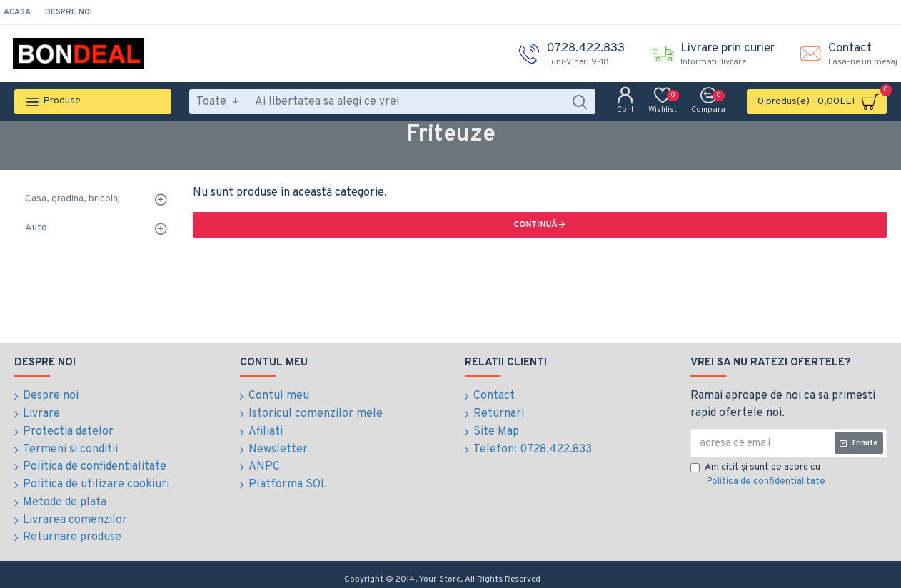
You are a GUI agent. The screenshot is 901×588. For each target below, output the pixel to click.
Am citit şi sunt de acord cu (759, 475)
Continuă (535, 225)
